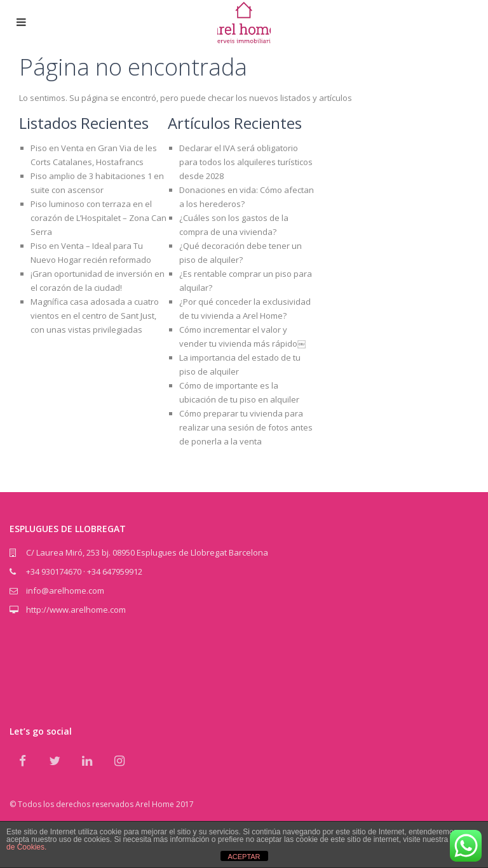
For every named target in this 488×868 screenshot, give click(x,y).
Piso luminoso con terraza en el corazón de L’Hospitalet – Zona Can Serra (98, 218)
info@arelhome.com (65, 591)
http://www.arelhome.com (76, 610)
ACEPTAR (244, 857)
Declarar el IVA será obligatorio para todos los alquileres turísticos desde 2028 (246, 162)
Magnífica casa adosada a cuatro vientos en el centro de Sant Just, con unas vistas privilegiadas (95, 316)
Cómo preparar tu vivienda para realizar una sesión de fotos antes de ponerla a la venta (246, 427)
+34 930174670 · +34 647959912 (84, 571)
